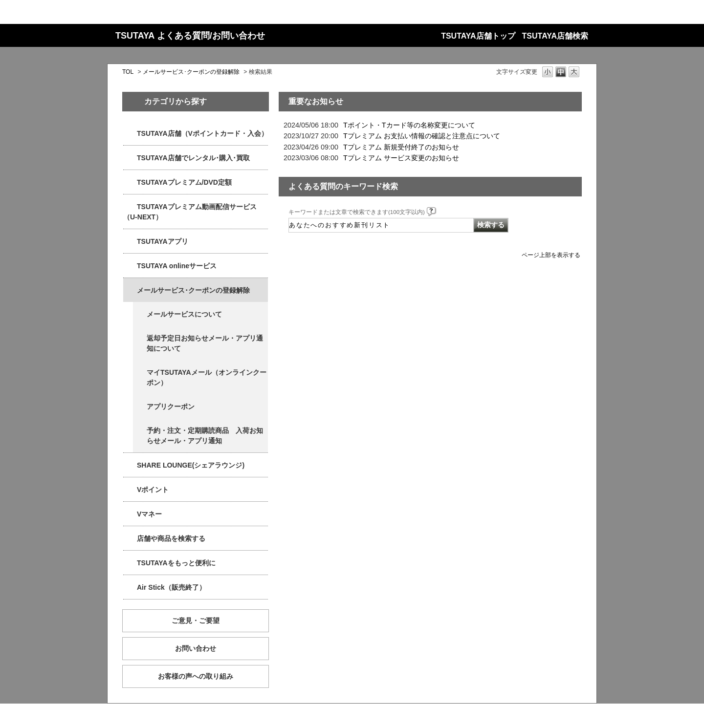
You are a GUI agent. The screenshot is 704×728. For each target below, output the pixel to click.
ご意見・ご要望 (196, 621)
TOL (128, 72)
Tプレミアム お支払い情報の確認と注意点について (422, 136)
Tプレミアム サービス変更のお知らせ (401, 158)
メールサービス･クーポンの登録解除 (191, 72)
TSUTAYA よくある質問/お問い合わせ (190, 36)
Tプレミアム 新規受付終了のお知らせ (401, 147)
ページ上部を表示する (551, 255)
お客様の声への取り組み (196, 676)
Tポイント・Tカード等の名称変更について (409, 125)
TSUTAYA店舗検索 (555, 36)
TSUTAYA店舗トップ (478, 36)
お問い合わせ (196, 648)
